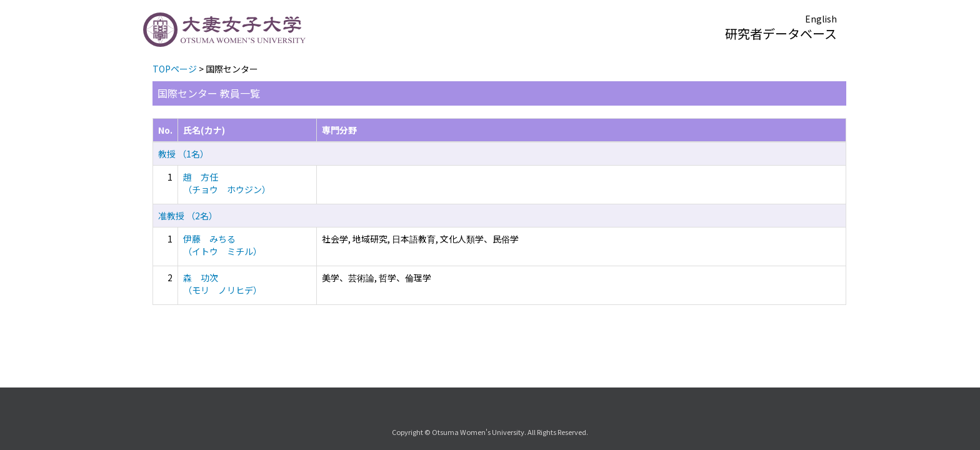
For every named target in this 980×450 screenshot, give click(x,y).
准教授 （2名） (188, 216)
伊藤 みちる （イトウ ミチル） (222, 245)
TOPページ (175, 69)
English (821, 19)
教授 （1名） (183, 154)
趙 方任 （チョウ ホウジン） (227, 183)
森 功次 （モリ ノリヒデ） (222, 284)
